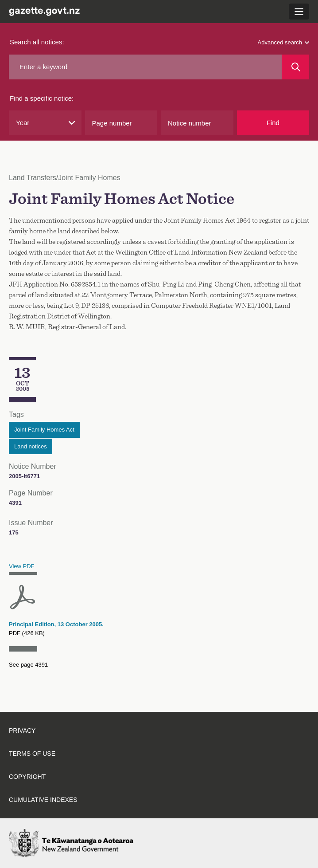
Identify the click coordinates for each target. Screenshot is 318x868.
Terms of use (32, 754)
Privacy (22, 731)
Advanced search (283, 42)
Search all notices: (37, 42)
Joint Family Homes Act (44, 430)
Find (273, 123)
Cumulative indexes (43, 800)
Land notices (31, 446)
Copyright (27, 777)
